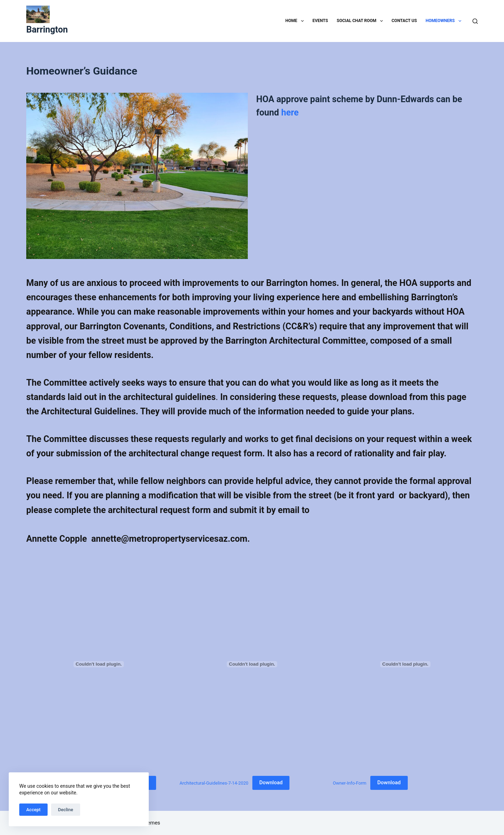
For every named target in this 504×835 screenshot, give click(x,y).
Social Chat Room (361, 21)
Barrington (47, 30)
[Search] (475, 21)
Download (271, 783)
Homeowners (445, 21)
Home (296, 21)
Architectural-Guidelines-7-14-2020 (214, 783)
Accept (33, 810)
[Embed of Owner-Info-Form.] (405, 664)
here (290, 113)
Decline (66, 810)
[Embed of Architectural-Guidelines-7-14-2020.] (252, 664)
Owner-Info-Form (350, 783)
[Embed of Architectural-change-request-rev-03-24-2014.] (99, 664)
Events (320, 21)
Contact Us (404, 21)
